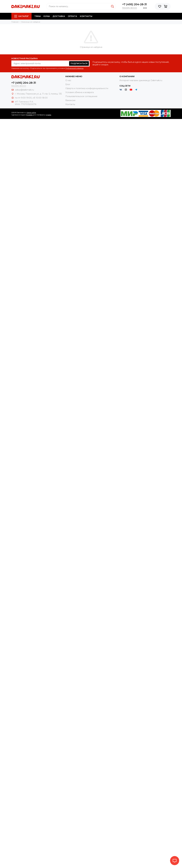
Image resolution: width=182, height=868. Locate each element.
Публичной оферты (74, 68)
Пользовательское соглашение (81, 96)
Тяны (38, 16)
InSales (48, 115)
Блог (68, 84)
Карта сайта (31, 113)
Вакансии (70, 100)
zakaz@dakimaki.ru (24, 90)
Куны (47, 16)
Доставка (59, 16)
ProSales (29, 115)
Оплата (72, 16)
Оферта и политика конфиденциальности (87, 88)
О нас (68, 80)
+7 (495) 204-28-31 (135, 4)
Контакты (86, 16)
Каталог (21, 16)
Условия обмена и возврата (80, 92)
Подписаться (79, 63)
